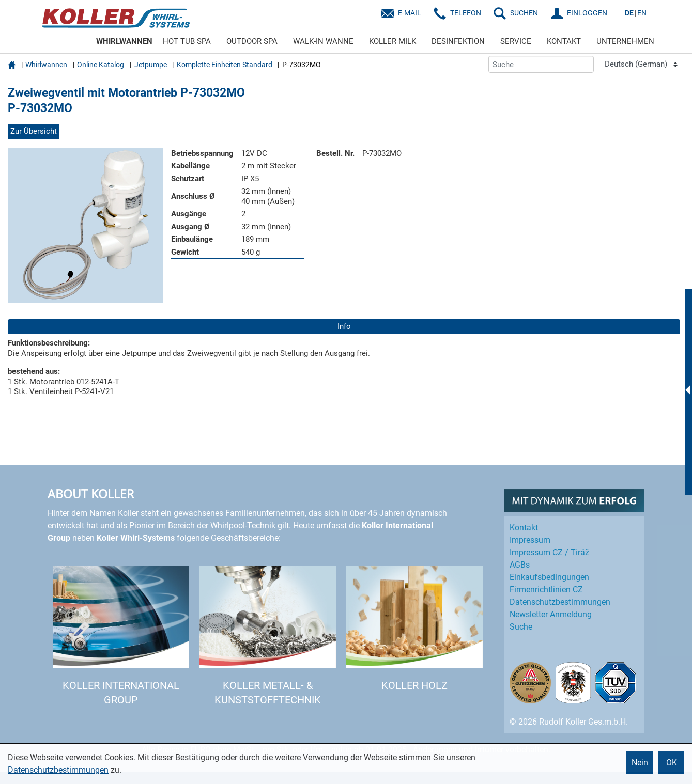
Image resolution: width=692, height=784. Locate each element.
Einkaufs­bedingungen (549, 577)
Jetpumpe (151, 65)
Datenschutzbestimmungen (58, 770)
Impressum (530, 540)
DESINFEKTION (458, 41)
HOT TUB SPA (187, 41)
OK (672, 763)
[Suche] (541, 64)
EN (642, 13)
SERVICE (516, 41)
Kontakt (524, 528)
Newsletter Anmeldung (551, 614)
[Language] (641, 65)
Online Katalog (101, 65)
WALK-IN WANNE (323, 41)
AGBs (520, 565)
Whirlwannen (46, 65)
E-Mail (410, 13)
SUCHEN (524, 13)
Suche (521, 627)
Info (344, 326)
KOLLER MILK (393, 41)
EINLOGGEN (587, 13)
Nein (640, 763)
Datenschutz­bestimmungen (560, 602)
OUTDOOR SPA (252, 41)
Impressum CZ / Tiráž (549, 552)
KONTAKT (564, 41)
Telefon (466, 13)
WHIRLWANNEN (124, 41)
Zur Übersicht (34, 131)
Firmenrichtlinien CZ (546, 590)
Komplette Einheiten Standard (225, 65)
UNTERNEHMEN (625, 41)
